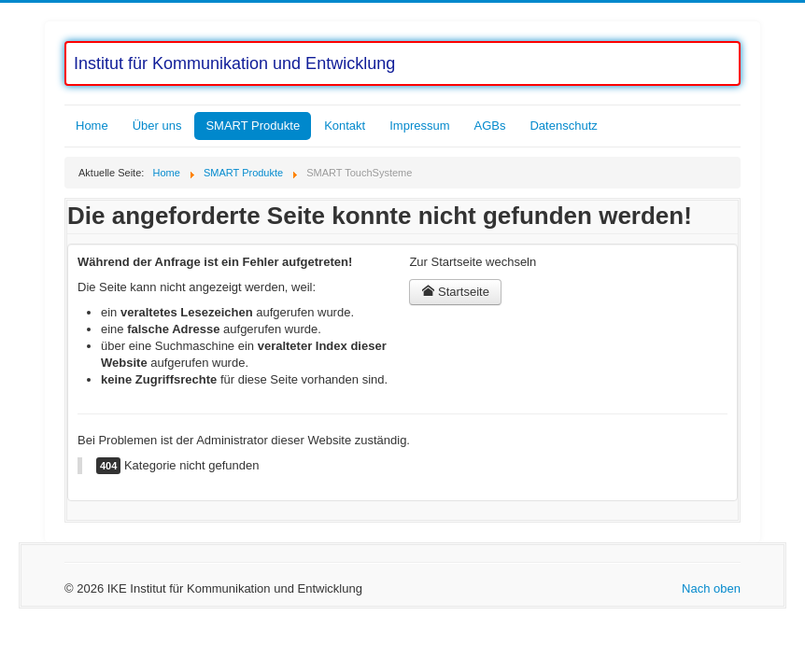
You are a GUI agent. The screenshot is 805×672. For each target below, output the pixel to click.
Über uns (157, 126)
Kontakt (345, 126)
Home (92, 126)
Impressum (419, 126)
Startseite (455, 292)
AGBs (490, 126)
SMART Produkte (253, 126)
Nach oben (711, 588)
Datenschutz (563, 126)
